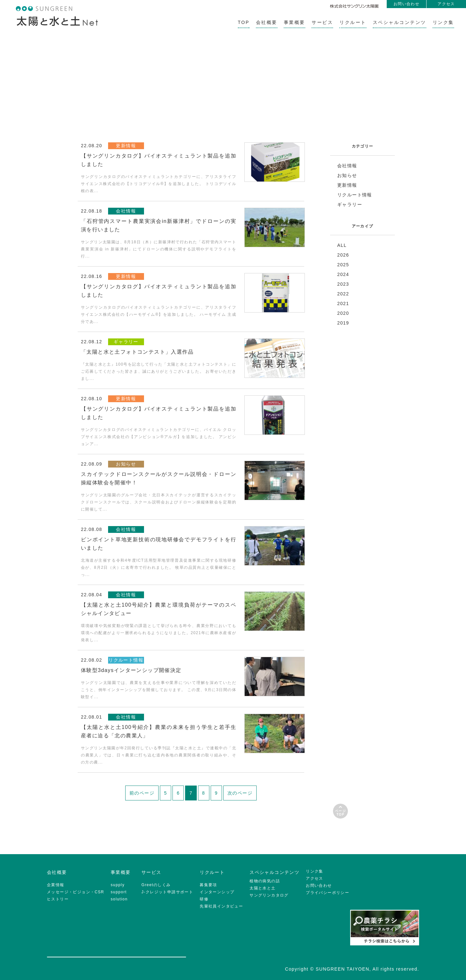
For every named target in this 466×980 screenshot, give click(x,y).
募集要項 (208, 885)
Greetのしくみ (156, 885)
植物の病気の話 (265, 881)
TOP (244, 22)
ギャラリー (350, 204)
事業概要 (294, 22)
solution (119, 899)
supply (118, 885)
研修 (204, 899)
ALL (342, 245)
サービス (322, 22)
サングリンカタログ (269, 895)
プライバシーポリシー (327, 893)
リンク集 (443, 22)
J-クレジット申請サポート (167, 892)
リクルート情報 (355, 195)
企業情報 (56, 885)
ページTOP (340, 813)
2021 (343, 303)
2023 (343, 284)
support (119, 892)
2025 (343, 265)
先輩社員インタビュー (221, 906)
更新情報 (347, 185)
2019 (343, 323)
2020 (343, 313)
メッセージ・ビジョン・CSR (76, 892)
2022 (343, 294)
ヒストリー (58, 899)
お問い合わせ (406, 4)
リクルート (353, 22)
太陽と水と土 (262, 888)
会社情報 (347, 166)
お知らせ (347, 175)
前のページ (142, 793)
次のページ (240, 793)
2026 (343, 255)
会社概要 (267, 22)
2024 (343, 274)
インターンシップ (217, 892)
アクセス (446, 4)
